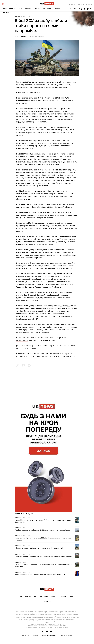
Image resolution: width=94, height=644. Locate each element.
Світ (5, 9)
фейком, (41, 356)
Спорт (57, 9)
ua (80, 9)
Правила (35, 635)
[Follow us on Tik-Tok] (81, 9)
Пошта (73, 9)
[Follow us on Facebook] (85, 9)
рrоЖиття (7, 13)
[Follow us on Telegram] (88, 9)
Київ (20, 9)
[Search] (91, 9)
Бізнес (38, 9)
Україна (12, 9)
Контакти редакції (67, 635)
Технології (48, 9)
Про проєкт (25, 635)
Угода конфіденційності (49, 635)
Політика (29, 9)
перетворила (22, 340)
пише (26, 93)
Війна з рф (26, 16)
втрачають (35, 346)
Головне (18, 16)
